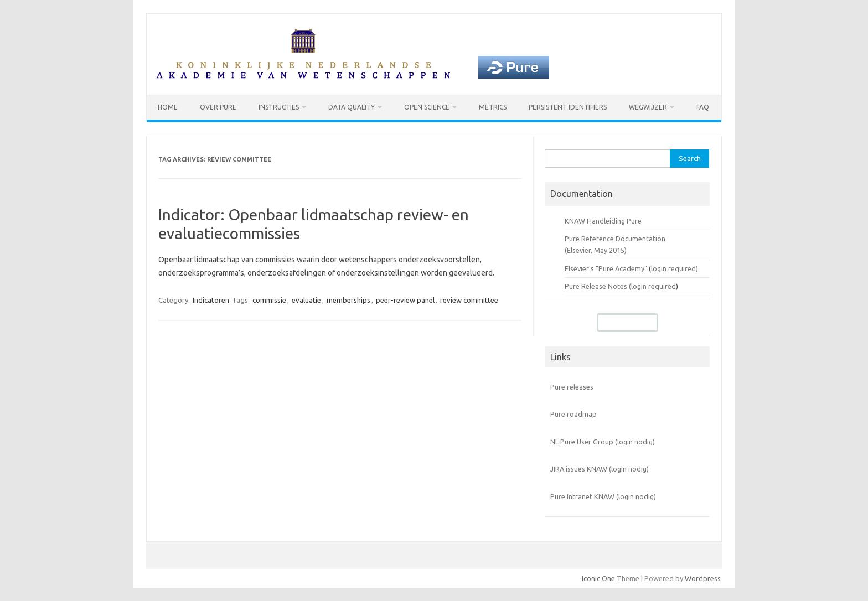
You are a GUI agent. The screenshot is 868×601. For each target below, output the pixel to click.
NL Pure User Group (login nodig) (603, 442)
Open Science (427, 107)
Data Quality (352, 107)
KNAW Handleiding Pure (603, 221)
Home (168, 107)
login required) (675, 268)
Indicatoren (211, 300)
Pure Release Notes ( (598, 286)
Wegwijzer (648, 107)
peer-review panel (405, 300)
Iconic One (598, 578)
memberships (348, 300)
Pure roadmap (573, 414)
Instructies (279, 107)
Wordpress (703, 578)
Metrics (493, 107)
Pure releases (572, 387)
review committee (469, 300)
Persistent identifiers (568, 107)
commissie (269, 300)
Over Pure (218, 107)
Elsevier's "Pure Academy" (606, 268)
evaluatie (306, 300)
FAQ (703, 107)
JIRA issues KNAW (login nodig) (600, 469)
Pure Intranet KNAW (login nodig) (603, 496)
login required (653, 286)
